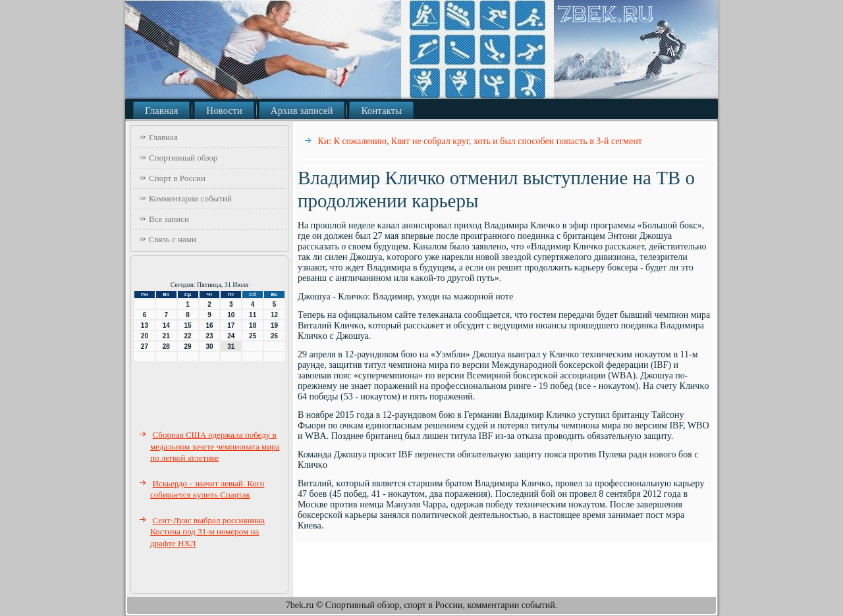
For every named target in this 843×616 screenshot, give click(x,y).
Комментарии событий (190, 198)
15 (188, 325)
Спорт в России (177, 178)
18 (253, 325)
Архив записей (302, 111)
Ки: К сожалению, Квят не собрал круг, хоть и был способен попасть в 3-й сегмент (480, 141)
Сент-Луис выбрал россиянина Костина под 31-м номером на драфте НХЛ (207, 532)
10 (231, 315)
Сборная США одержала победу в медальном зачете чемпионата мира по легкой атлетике (215, 446)
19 (274, 325)
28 (166, 346)
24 (231, 336)
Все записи (169, 219)
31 (231, 346)
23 (209, 336)
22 (188, 336)
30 (209, 346)
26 (274, 336)
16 (209, 325)
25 (253, 336)
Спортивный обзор (183, 158)
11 (253, 315)
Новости (224, 111)
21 (166, 336)
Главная (161, 111)
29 (188, 346)
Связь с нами (173, 239)
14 (166, 325)
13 (145, 325)
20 (145, 336)
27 (145, 346)
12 (274, 315)
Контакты (381, 111)
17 (231, 325)
